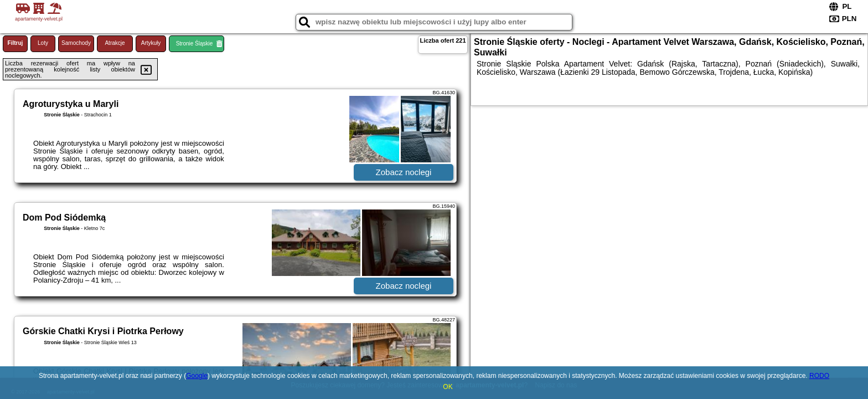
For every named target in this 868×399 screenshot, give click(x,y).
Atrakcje (115, 43)
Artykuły (151, 43)
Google (197, 376)
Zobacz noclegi (404, 172)
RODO (819, 376)
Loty (43, 43)
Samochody (76, 43)
